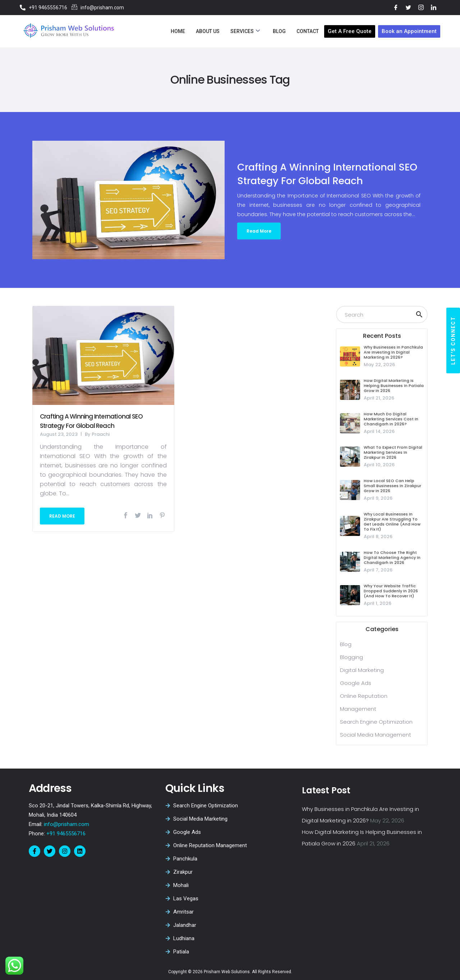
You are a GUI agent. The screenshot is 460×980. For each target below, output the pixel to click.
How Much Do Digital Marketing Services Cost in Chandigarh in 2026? (391, 419)
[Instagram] (421, 7)
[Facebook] (396, 7)
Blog (279, 31)
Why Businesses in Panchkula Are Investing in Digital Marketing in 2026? (393, 352)
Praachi (101, 434)
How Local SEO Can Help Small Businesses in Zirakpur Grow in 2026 (392, 486)
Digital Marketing (362, 670)
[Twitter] (408, 7)
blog (346, 644)
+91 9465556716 (65, 834)
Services (245, 31)
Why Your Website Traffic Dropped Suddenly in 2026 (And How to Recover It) (391, 591)
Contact (308, 31)
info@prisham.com (66, 824)
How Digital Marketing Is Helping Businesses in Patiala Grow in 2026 (394, 386)
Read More (259, 231)
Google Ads (356, 683)
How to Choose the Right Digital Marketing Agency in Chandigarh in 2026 (392, 557)
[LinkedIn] (434, 7)
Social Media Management (376, 735)
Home (178, 31)
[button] (453, 340)
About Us (208, 31)
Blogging (351, 657)
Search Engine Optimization (376, 722)
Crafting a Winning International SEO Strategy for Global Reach (91, 421)
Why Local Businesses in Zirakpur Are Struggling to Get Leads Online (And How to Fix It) (392, 522)
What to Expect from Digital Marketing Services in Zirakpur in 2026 (393, 452)
